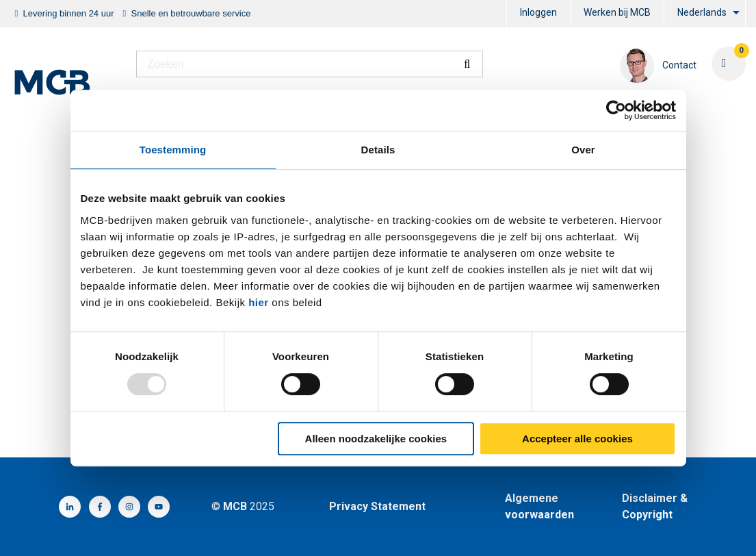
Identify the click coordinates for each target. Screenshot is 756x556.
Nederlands (702, 12)
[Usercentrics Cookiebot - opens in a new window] (616, 110)
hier (259, 302)
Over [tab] (583, 150)
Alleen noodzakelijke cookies (376, 439)
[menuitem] (538, 14)
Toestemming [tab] (173, 150)
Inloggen (538, 12)
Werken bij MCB (617, 12)
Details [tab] (378, 150)
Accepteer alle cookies (577, 439)
